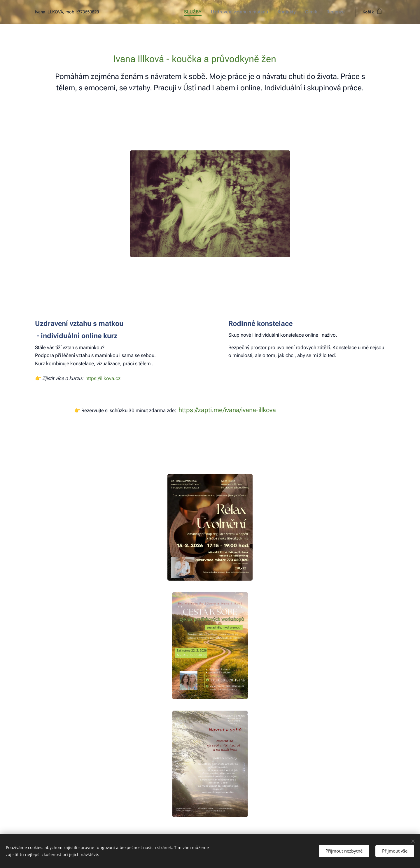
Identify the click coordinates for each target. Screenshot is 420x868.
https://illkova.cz (103, 378)
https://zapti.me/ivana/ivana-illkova (227, 410)
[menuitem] (198, 12)
